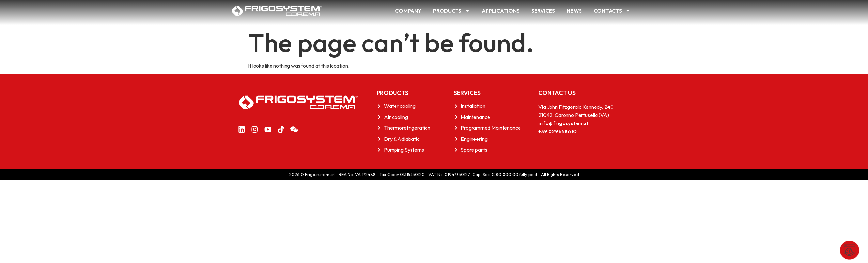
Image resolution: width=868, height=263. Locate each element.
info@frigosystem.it (564, 123)
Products (451, 11)
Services (543, 11)
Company (408, 11)
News (574, 11)
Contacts (612, 11)
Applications (501, 11)
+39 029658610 (558, 131)
